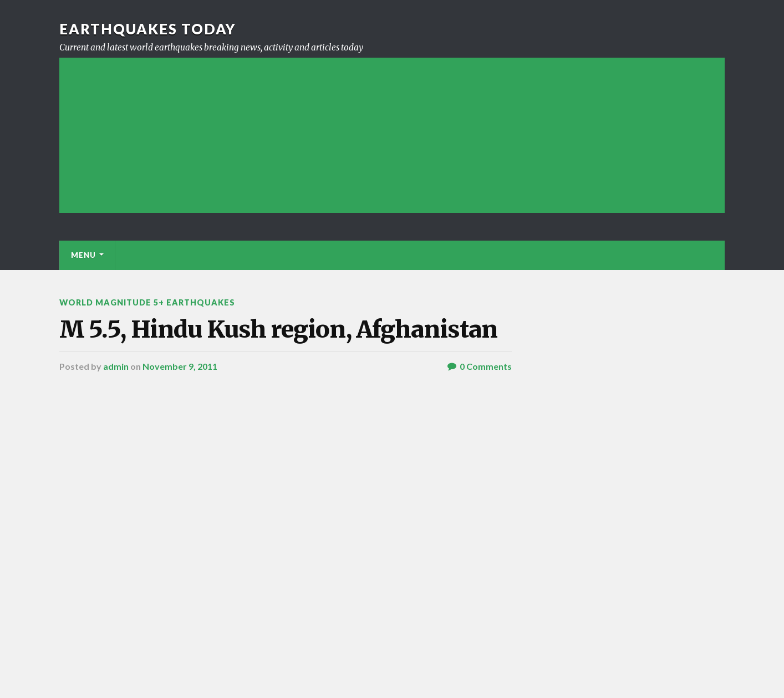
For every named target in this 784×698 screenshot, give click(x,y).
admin (116, 366)
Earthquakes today (148, 29)
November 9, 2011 (180, 366)
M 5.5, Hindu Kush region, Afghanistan (278, 329)
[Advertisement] (392, 135)
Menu (83, 255)
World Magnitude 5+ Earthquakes (147, 302)
